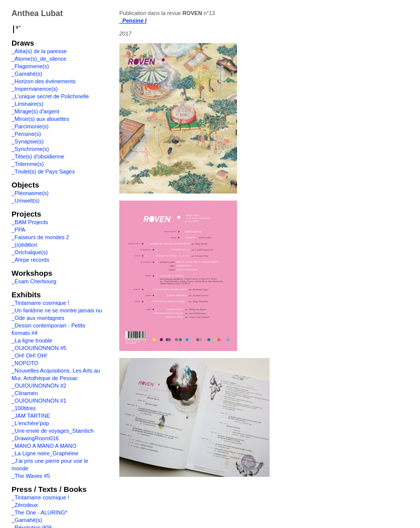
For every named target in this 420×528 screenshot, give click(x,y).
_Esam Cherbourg (34, 281)
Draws (23, 43)
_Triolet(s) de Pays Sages (43, 171)
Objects (25, 185)
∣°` (16, 29)
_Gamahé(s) (27, 74)
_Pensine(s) (26, 134)
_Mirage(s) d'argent (35, 111)
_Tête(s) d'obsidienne (38, 156)
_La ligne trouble (32, 340)
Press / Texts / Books (49, 489)
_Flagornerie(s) (30, 66)
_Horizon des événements (44, 81)
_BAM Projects (30, 222)
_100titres (24, 408)
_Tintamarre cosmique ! (40, 303)
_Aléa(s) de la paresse (39, 51)
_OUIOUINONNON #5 (39, 348)
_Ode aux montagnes (38, 318)
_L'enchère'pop (30, 423)
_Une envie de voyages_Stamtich (53, 431)
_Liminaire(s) (28, 104)
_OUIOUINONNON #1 (39, 401)
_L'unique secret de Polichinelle (50, 96)
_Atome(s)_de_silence (39, 59)
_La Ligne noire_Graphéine (45, 453)
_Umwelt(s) (26, 201)
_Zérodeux (25, 505)
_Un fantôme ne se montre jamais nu (57, 310)
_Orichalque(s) (30, 252)
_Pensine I (133, 21)
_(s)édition (24, 245)
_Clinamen (25, 393)
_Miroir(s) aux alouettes (40, 119)
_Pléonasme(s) (30, 193)
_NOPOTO (25, 363)
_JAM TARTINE (31, 416)
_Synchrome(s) (30, 149)
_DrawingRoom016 (35, 438)
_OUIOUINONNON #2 (39, 386)
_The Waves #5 (31, 476)
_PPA (18, 230)
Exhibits (26, 295)
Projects (26, 214)
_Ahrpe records (30, 260)
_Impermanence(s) (35, 89)
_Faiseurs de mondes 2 (40, 237)
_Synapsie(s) (28, 141)
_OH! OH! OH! (29, 356)
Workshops (32, 273)
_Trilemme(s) (28, 164)
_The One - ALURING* (39, 512)
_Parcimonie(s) (30, 126)
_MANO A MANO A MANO (44, 446)
